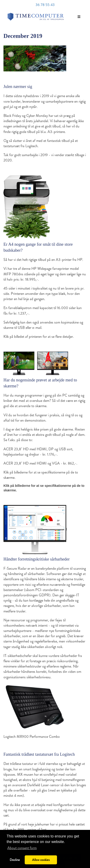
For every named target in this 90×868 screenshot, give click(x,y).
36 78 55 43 (45, 5)
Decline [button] (15, 860)
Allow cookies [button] (41, 860)
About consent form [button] (22, 848)
